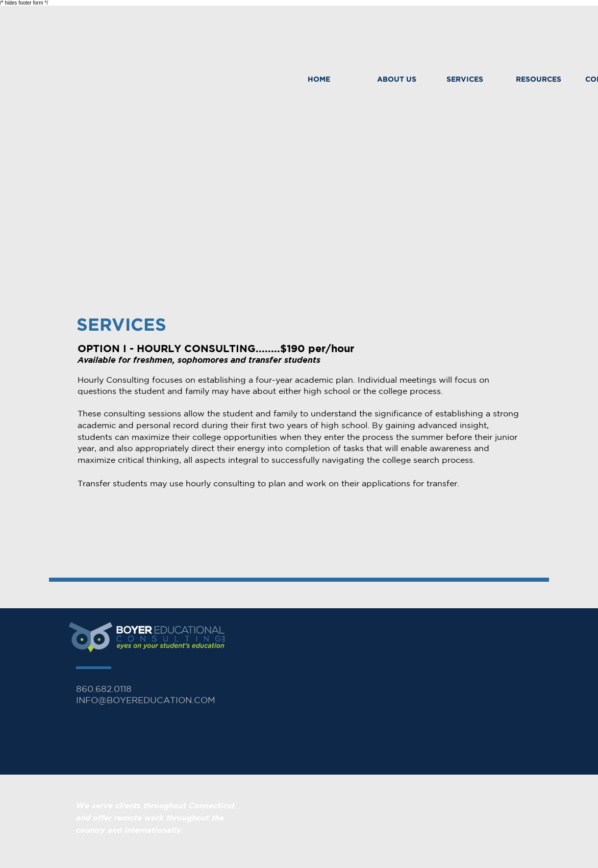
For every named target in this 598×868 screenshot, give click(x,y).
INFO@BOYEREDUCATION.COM (146, 700)
